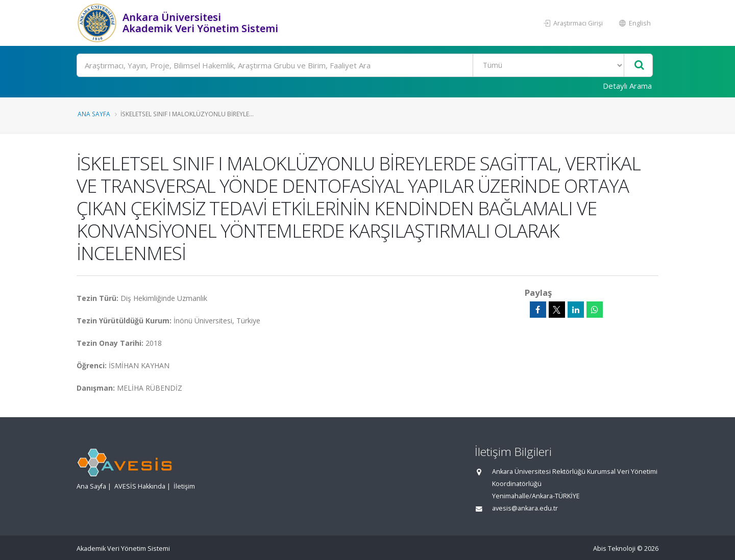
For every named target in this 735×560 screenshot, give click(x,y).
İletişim (184, 486)
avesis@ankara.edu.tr (525, 508)
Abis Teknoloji (614, 549)
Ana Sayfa (94, 114)
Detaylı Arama (627, 86)
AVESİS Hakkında (140, 486)
